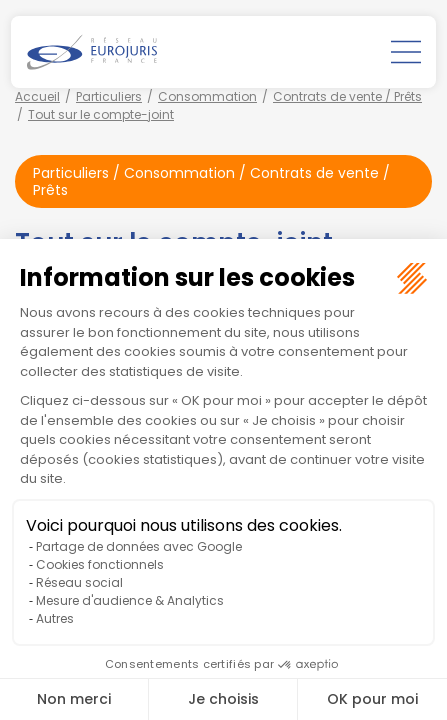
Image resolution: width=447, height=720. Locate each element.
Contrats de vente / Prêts (347, 96)
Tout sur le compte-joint (101, 114)
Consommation (207, 96)
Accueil (37, 96)
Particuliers (109, 96)
